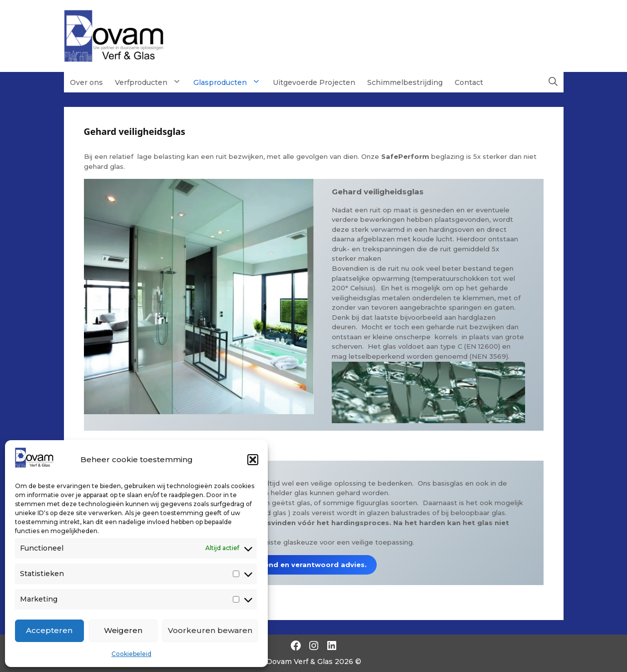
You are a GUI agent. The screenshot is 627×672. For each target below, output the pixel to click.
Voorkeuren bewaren (210, 630)
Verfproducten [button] (151, 82)
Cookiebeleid (131, 654)
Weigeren (123, 630)
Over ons (86, 82)
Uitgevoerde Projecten (314, 82)
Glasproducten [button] (230, 82)
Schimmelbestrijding (405, 82)
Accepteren (49, 630)
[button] (253, 460)
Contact (469, 82)
